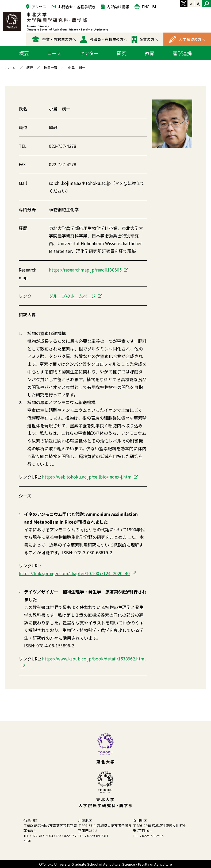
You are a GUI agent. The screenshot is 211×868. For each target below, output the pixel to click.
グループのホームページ (72, 296)
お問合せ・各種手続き (74, 6)
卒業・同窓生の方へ (54, 39)
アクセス (36, 7)
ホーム (11, 68)
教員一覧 (51, 68)
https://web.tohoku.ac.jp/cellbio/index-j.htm (87, 477)
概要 (30, 68)
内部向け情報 (115, 6)
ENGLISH (146, 7)
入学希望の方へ (187, 39)
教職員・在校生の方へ (104, 39)
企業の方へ (145, 39)
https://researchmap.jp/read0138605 (85, 270)
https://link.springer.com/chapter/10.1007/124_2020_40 (74, 573)
